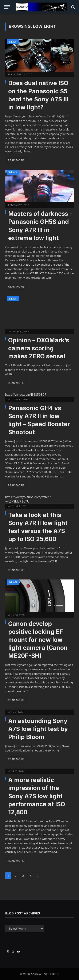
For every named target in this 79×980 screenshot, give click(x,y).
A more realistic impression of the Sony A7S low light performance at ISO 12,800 (37, 796)
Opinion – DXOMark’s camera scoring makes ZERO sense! (39, 348)
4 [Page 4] (31, 876)
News (13, 42)
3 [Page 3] (23, 876)
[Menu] (7, 7)
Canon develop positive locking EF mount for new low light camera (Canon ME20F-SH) (38, 640)
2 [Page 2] (15, 876)
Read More (16, 160)
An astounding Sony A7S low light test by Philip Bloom (38, 729)
